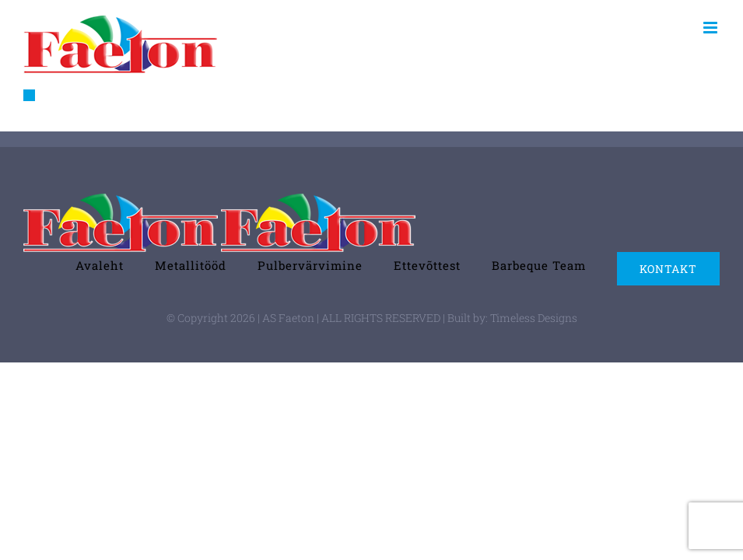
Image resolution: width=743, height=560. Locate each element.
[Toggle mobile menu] (711, 28)
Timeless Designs (534, 318)
